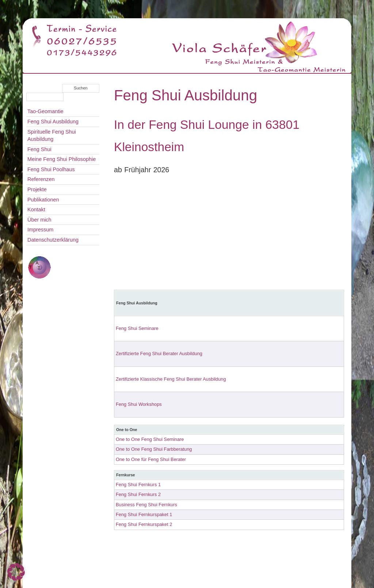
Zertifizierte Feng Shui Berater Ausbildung (159, 353)
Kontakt (36, 210)
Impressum (40, 230)
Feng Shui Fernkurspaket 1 (144, 514)
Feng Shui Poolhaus (51, 169)
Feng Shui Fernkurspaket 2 (144, 524)
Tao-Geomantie (45, 111)
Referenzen (41, 179)
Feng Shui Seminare (137, 328)
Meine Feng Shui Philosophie (62, 159)
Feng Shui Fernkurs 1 (138, 485)
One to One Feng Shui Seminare (150, 439)
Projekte (37, 189)
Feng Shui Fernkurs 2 (138, 494)
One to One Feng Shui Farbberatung (154, 449)
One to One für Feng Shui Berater (151, 459)
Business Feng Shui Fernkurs (146, 505)
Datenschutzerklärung (53, 240)
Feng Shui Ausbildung (53, 122)
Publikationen (43, 200)
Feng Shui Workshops (139, 404)
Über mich (39, 220)
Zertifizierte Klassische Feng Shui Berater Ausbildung (171, 379)
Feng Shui (39, 149)
